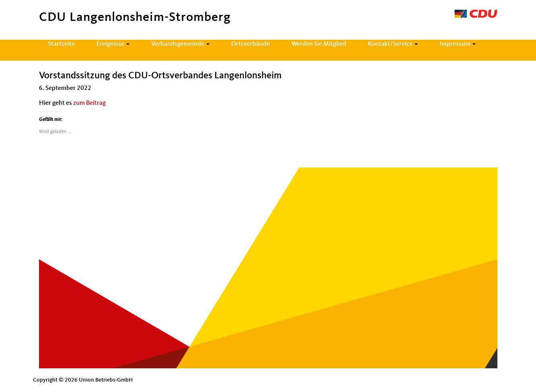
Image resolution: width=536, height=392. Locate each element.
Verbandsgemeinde (180, 44)
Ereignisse (113, 44)
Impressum (458, 44)
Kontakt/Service (393, 44)
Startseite (61, 44)
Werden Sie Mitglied (319, 44)
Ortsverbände (251, 44)
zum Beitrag (89, 103)
